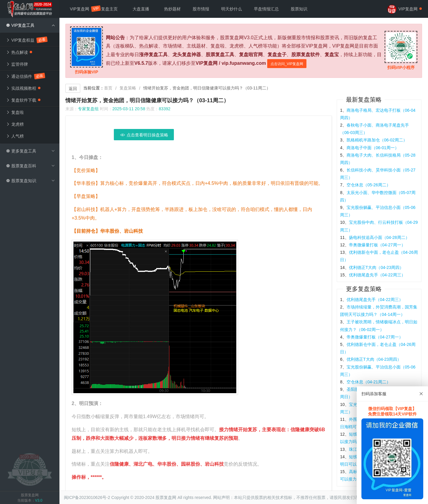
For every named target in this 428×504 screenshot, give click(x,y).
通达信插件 (25, 76)
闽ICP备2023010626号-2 (87, 497)
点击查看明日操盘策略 (144, 135)
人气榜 (15, 136)
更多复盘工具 (30, 151)
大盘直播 (141, 9)
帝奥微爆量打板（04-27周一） (377, 245)
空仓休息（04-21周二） (369, 382)
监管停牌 (17, 64)
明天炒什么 (232, 9)
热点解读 (19, 52)
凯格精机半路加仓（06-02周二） (377, 140)
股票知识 (299, 9)
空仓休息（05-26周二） (369, 185)
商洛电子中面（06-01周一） (373, 148)
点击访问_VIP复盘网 (287, 64)
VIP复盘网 (82, 9)
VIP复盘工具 (30, 25)
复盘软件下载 (23, 100)
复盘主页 (109, 9)
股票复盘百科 (30, 166)
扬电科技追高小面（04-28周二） (379, 237)
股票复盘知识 (30, 181)
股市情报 (201, 9)
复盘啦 (15, 112)
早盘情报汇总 (266, 9)
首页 (108, 88)
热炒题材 (172, 9)
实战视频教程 (23, 88)
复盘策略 (128, 88)
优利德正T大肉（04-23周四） (376, 267)
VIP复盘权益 (26, 40)
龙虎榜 (15, 124)
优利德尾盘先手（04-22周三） (377, 275)
